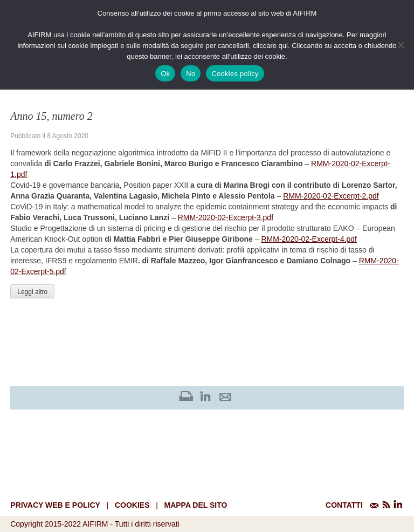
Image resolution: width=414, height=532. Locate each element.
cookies (132, 505)
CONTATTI (344, 505)
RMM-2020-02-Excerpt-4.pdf (309, 239)
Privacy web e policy (55, 505)
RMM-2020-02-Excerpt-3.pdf (226, 217)
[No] (401, 45)
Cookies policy (235, 74)
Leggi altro (32, 292)
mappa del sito (195, 505)
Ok (165, 74)
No (191, 74)
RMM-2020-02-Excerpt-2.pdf (331, 196)
